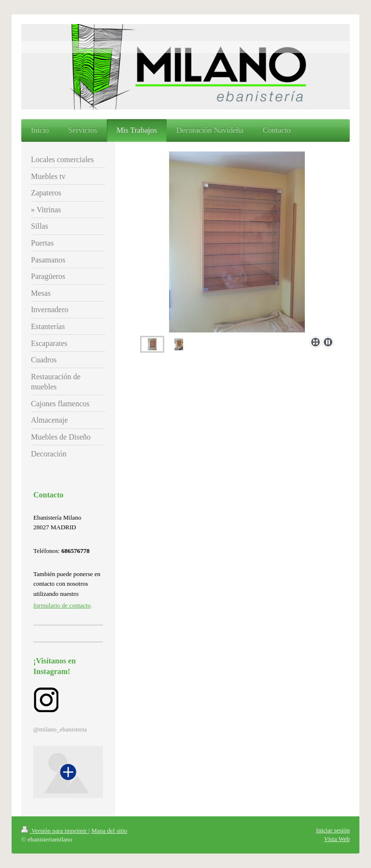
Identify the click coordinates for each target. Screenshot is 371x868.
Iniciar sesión (333, 830)
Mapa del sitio (109, 831)
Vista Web (337, 839)
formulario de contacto (62, 605)
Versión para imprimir (55, 831)
